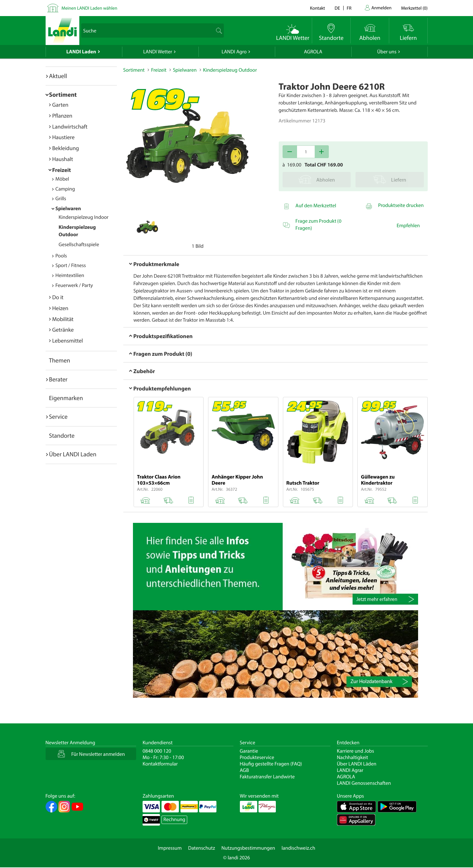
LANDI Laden (81, 52)
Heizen (60, 308)
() (414, 8)
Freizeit (62, 170)
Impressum (170, 848)
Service (58, 416)
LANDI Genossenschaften (364, 783)
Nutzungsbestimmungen (248, 848)
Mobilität (63, 319)
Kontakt (317, 8)
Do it (58, 297)
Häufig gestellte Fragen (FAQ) (271, 764)
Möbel (62, 179)
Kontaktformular (160, 764)
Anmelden (382, 8)
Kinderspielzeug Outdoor (230, 70)
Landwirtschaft (70, 126)
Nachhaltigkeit (352, 757)
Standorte (62, 435)
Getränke (63, 330)
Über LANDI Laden (73, 454)
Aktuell (58, 76)
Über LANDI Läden (357, 764)
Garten (60, 105)
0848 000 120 (157, 751)
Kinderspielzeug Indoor (84, 217)
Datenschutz (202, 848)
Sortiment (63, 94)
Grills (61, 199)
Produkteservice (257, 757)
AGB (245, 770)
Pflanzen (62, 116)
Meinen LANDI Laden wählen (90, 8)
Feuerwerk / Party (74, 285)
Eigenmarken (66, 398)
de (337, 8)
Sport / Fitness (71, 265)
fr (349, 8)
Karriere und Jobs (355, 751)
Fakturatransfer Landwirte (267, 777)
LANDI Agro (234, 52)
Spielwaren (68, 209)
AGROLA (313, 52)
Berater (58, 379)
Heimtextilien (70, 275)
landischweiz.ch (298, 848)
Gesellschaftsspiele (79, 245)
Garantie (249, 751)
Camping (65, 189)
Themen (60, 360)
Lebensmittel (68, 340)
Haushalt (63, 159)
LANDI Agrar (350, 770)
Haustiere (64, 137)
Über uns (387, 52)
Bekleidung (66, 148)
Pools (61, 256)
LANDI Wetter (158, 52)
